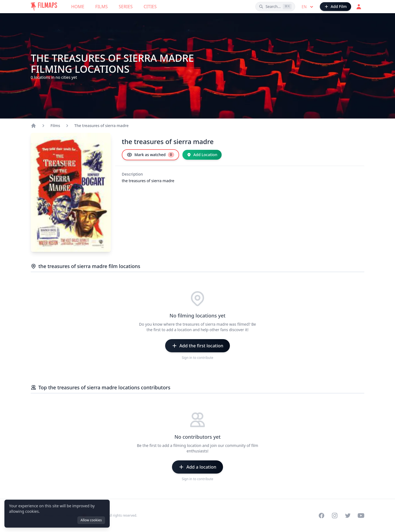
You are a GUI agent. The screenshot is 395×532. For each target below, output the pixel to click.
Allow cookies (91, 520)
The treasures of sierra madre (101, 126)
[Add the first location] (198, 346)
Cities (150, 7)
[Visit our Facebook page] (321, 516)
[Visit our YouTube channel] (361, 516)
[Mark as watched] (150, 155)
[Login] (359, 7)
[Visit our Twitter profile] (348, 516)
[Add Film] (335, 7)
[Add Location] (202, 155)
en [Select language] (308, 7)
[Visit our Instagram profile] (335, 516)
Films (101, 7)
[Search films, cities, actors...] (275, 7)
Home (78, 7)
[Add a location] (197, 467)
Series (126, 7)
